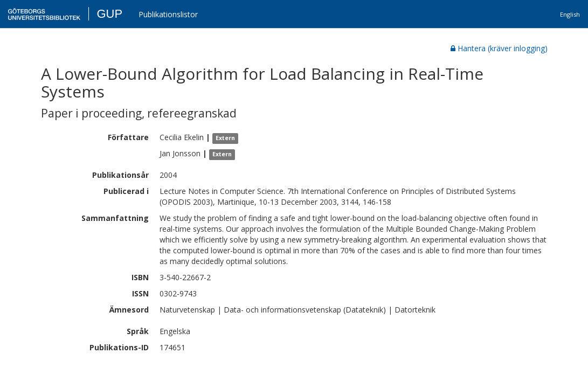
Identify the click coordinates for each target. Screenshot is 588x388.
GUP (109, 14)
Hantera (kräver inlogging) (499, 48)
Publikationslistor (168, 14)
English (570, 14)
